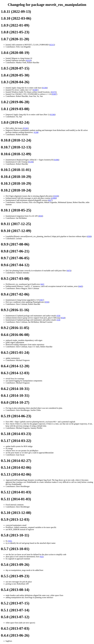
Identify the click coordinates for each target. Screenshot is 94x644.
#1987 (36, 90)
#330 (58, 316)
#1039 (56, 196)
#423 (42, 284)
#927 (50, 200)
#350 (47, 302)
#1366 (53, 115)
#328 (63, 318)
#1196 (31, 162)
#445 (80, 286)
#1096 (56, 160)
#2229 (29, 60)
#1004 (54, 198)
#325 (42, 557)
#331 (10, 541)
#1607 (54, 94)
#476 (69, 271)
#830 (41, 216)
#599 (89, 236)
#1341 (26, 128)
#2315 (52, 45)
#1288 (36, 132)
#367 (42, 300)
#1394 (45, 88)
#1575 (54, 92)
